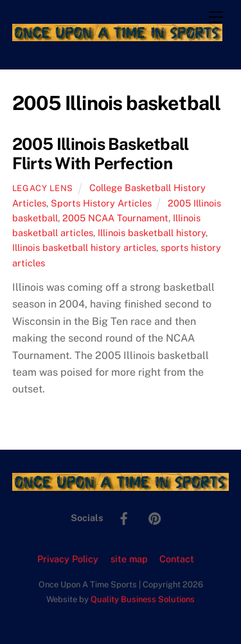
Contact (177, 559)
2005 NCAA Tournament (115, 218)
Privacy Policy (68, 559)
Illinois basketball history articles (84, 247)
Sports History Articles (101, 203)
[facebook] (124, 517)
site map (129, 559)
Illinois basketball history (152, 233)
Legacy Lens (43, 188)
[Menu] (216, 18)
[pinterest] (155, 517)
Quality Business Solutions (143, 599)
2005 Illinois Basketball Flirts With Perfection (101, 154)
